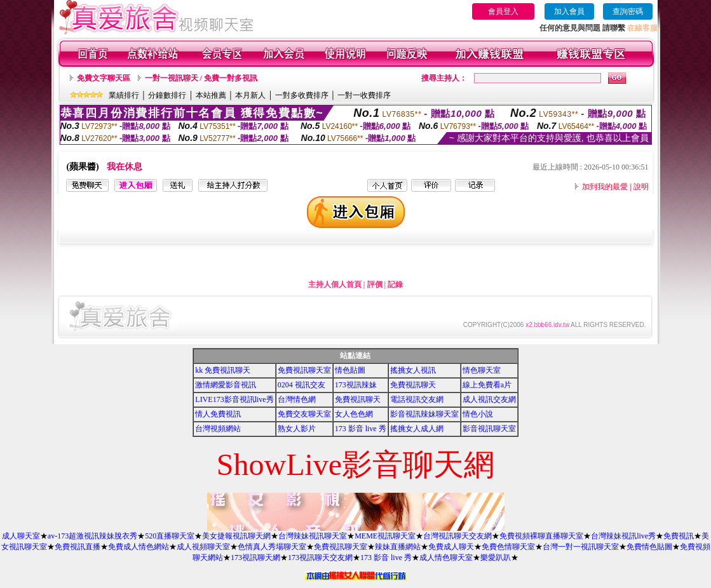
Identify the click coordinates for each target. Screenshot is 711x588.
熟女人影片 (297, 429)
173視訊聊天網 (255, 558)
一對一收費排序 (364, 95)
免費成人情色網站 (139, 547)
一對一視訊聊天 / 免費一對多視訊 (201, 78)
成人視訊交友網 (489, 399)
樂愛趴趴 (496, 558)
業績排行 (124, 95)
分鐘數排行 (167, 95)
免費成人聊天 (451, 547)
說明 (641, 187)
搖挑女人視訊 (413, 370)
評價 (375, 284)
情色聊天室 (482, 370)
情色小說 (478, 414)
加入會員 (569, 11)
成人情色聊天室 (446, 558)
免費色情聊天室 (508, 547)
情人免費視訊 (218, 414)
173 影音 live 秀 (361, 429)
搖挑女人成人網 (417, 429)
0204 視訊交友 (301, 385)
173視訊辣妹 (356, 385)
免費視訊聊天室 (304, 370)
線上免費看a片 (487, 385)
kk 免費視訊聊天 (223, 370)
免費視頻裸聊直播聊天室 (541, 536)
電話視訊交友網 (417, 399)
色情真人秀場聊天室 (272, 547)
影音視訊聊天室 (489, 429)
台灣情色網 (297, 399)
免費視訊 (679, 536)
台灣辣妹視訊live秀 (623, 536)
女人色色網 (354, 414)
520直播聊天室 (170, 536)
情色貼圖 (350, 370)
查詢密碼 (628, 11)
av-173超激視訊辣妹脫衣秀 (92, 536)
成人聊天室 (21, 536)
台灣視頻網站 (218, 429)
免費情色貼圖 (649, 547)
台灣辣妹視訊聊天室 (313, 536)
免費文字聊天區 (104, 78)
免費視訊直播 (78, 547)
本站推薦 (211, 95)
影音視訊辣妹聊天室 (424, 414)
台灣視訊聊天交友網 (457, 536)
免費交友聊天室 (304, 414)
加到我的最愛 (605, 187)
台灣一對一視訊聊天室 (581, 547)
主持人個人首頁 (335, 284)
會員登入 (503, 11)
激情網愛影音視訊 (226, 385)
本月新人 (250, 95)
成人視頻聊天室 (203, 547)
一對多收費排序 (302, 95)
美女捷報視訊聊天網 (236, 536)
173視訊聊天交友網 (320, 558)
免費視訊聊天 (413, 385)
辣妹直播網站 (398, 547)
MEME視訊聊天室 (385, 536)
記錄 (395, 284)
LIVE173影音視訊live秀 (234, 399)
